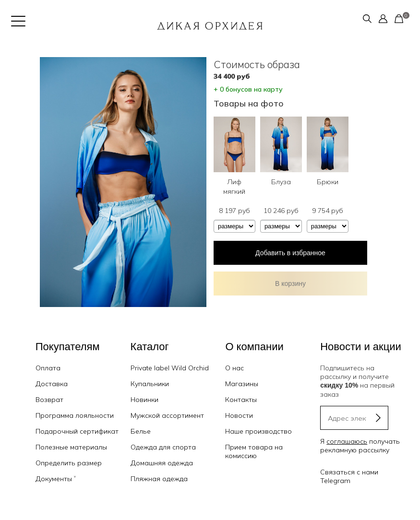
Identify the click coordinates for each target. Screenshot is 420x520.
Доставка (52, 384)
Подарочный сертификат (77, 431)
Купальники (150, 384)
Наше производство (258, 431)
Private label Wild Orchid (170, 368)
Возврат (49, 400)
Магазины (242, 384)
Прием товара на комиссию (254, 451)
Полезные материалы (71, 447)
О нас (234, 368)
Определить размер (69, 463)
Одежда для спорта (163, 447)
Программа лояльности (75, 415)
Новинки (144, 400)
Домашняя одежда (162, 463)
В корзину (290, 284)
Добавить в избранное (290, 253)
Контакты (241, 400)
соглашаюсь (347, 441)
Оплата (48, 368)
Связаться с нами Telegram (349, 476)
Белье (141, 431)
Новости (239, 415)
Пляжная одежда (159, 479)
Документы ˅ (56, 479)
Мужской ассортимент (167, 415)
